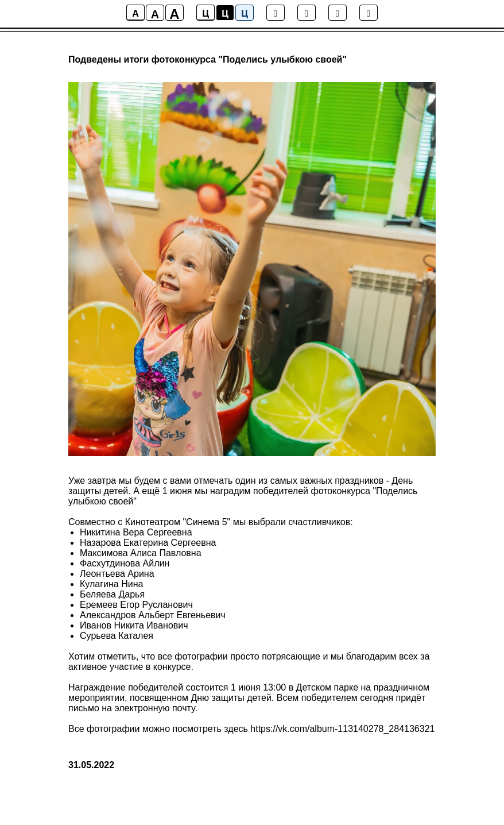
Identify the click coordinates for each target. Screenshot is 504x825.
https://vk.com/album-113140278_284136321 (342, 729)
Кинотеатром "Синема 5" (179, 522)
